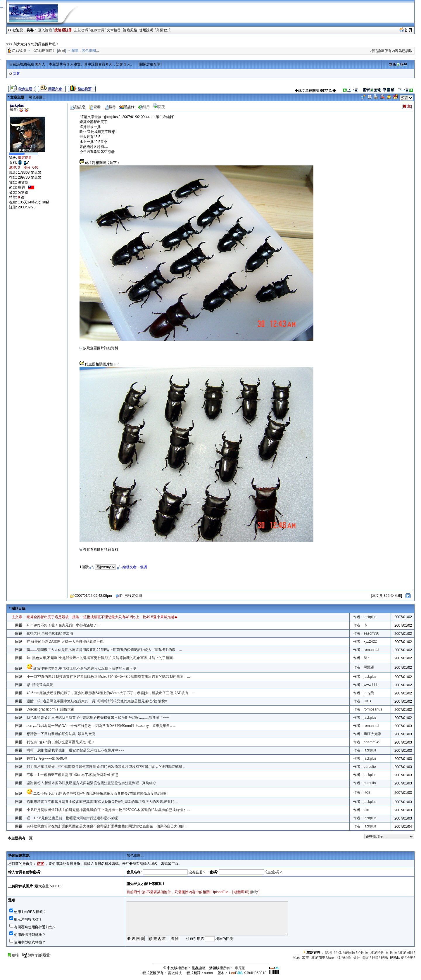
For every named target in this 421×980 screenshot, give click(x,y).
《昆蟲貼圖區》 (44, 51)
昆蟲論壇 (19, 51)
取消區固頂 (379, 953)
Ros (367, 792)
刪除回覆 (397, 957)
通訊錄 (127, 107)
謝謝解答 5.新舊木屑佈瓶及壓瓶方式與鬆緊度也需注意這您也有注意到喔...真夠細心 (91, 783)
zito (366, 810)
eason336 (371, 633)
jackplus (370, 617)
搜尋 (110, 107)
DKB (367, 701)
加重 (306, 957)
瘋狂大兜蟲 (372, 734)
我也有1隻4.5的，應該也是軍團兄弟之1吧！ (61, 742)
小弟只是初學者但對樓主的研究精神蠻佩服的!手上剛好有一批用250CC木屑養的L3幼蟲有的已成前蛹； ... (108, 810)
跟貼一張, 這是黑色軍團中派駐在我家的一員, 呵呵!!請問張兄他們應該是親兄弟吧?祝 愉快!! (98, 701)
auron (209, 973)
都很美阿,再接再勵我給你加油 (50, 633)
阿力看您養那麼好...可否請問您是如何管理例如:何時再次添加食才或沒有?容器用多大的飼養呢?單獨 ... (106, 767)
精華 (331, 957)
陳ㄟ (367, 658)
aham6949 (372, 742)
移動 (410, 957)
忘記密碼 (81, 30)
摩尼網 (240, 968)
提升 (357, 957)
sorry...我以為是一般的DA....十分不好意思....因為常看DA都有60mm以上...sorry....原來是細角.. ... (101, 726)
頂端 (13, 955)
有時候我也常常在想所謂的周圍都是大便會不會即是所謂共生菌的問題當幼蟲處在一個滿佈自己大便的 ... (107, 826)
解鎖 (375, 957)
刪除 (255, 892)
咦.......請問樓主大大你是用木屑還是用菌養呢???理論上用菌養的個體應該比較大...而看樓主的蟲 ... (104, 650)
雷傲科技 (175, 973)
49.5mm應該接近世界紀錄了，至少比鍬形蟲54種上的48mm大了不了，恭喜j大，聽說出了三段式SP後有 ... (111, 693)
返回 (61, 51)
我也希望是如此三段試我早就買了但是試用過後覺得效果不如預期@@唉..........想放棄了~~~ (98, 718)
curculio (370, 767)
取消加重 (318, 957)
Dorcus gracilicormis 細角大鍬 (50, 709)
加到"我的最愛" (37, 955)
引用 (144, 107)
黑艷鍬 (369, 667)
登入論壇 (45, 30)
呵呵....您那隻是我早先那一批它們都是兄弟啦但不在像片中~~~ (75, 750)
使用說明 (147, 30)
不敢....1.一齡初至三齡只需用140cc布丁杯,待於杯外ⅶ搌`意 (73, 775)
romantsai (371, 650)
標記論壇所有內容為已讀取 (391, 51)
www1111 (371, 685)
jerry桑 (369, 693)
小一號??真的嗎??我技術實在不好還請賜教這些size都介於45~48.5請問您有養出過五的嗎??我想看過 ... (108, 677)
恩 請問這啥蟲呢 (40, 685)
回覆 (159, 107)
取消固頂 (406, 953)
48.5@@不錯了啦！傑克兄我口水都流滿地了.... (64, 625)
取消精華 (344, 957)
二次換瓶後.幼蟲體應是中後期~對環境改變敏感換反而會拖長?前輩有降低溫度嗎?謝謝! (100, 794)
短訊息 (78, 107)
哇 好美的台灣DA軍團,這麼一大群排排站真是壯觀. (66, 642)
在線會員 (97, 30)
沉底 (296, 957)
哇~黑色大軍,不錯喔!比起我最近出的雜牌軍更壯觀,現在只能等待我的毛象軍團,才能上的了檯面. (100, 658)
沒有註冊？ (197, 872)
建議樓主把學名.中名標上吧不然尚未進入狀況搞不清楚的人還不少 (85, 668)
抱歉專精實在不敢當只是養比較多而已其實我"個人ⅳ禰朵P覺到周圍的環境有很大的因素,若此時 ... (102, 802)
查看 (95, 107)
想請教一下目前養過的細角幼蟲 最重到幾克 (61, 734)
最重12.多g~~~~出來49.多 (47, 758)
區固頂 (363, 953)
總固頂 (330, 953)
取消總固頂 (346, 953)
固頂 (394, 953)
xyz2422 (370, 642)
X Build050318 (248, 973)
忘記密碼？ (274, 872)
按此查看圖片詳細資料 (99, 348)
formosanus (373, 709)
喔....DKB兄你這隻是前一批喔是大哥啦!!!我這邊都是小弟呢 (72, 818)
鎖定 (366, 957)
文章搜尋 (114, 30)
